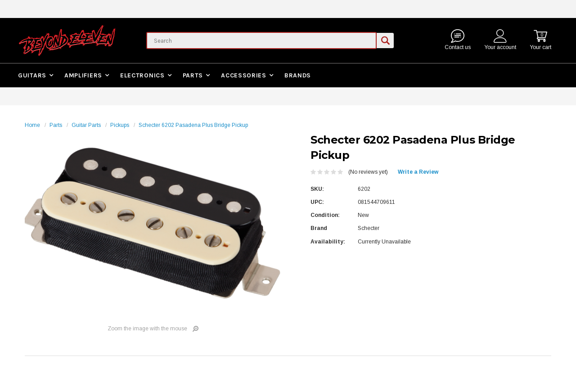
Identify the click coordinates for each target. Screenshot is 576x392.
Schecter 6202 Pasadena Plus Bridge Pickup (193, 125)
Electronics (142, 75)
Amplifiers (83, 75)
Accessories (244, 75)
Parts (193, 75)
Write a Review (418, 172)
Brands (298, 75)
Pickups (120, 125)
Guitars (32, 75)
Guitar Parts (86, 125)
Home (32, 125)
